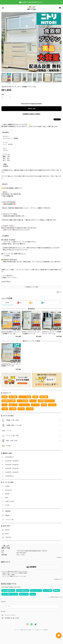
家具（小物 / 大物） (12, 441)
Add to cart (32, 109)
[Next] (61, 42)
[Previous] (2, 42)
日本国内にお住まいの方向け (31, 114)
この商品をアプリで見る (32, 287)
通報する (59, 292)
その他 (8, 446)
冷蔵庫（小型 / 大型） (13, 420)
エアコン (9, 430)
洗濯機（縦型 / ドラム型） (14, 425)
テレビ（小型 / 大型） (13, 436)
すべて (7, 303)
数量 (3, 94)
